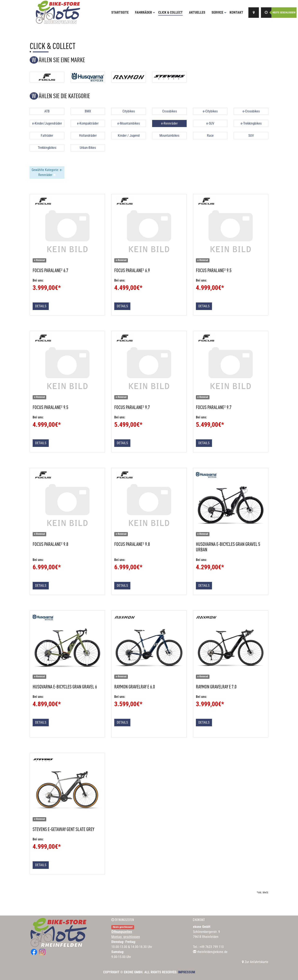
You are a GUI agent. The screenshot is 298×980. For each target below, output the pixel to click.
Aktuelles (197, 12)
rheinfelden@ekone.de (212, 952)
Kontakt (236, 12)
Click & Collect (170, 12)
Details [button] (41, 306)
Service (219, 12)
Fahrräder (145, 12)
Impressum (187, 972)
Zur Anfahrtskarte (255, 962)
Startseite (120, 12)
